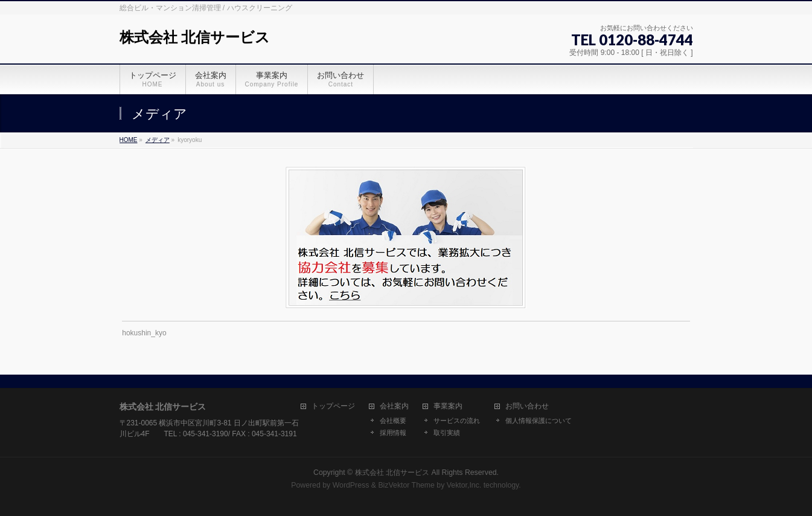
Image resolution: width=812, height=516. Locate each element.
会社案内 (394, 406)
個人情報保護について (539, 421)
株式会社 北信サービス (195, 37)
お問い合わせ (527, 406)
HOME (129, 140)
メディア (158, 140)
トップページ (333, 406)
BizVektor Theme (406, 485)
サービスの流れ (457, 421)
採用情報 (393, 433)
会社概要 (393, 421)
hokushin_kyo (144, 333)
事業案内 (448, 406)
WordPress (351, 485)
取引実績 (447, 433)
